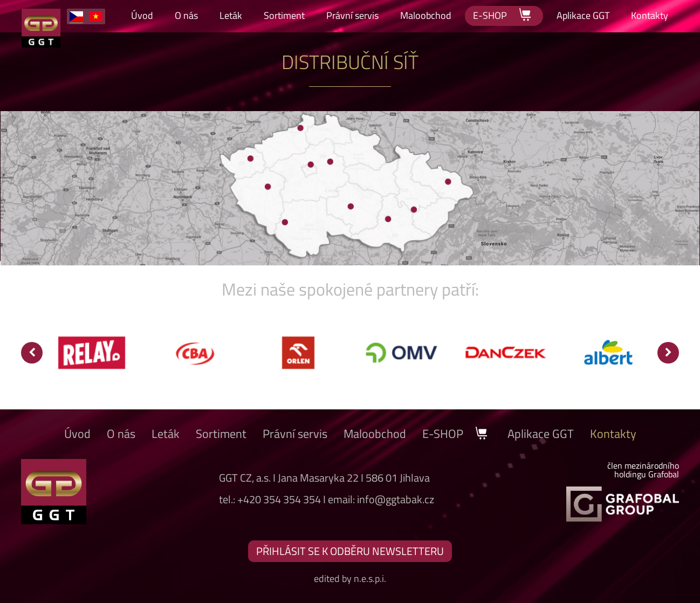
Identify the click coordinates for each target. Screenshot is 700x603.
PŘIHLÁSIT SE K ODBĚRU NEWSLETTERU (350, 551)
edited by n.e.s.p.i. (350, 578)
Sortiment (284, 15)
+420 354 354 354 (279, 499)
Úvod (142, 15)
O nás (186, 15)
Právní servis (352, 15)
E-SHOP (504, 15)
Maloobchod (426, 15)
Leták (231, 15)
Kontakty (650, 15)
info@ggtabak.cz (396, 499)
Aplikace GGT (583, 15)
